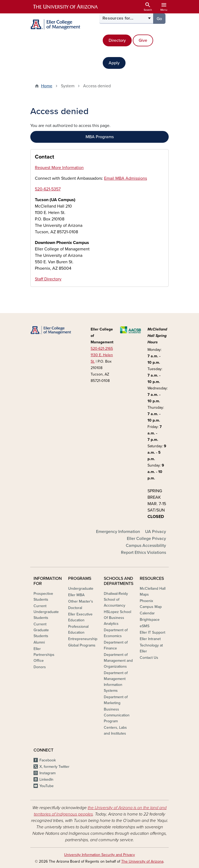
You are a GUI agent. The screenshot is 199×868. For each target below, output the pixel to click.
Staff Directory (48, 279)
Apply (114, 63)
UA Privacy (156, 532)
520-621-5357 (48, 189)
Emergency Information (118, 532)
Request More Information (59, 168)
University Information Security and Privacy (99, 855)
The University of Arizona (142, 861)
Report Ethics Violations (143, 553)
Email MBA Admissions (126, 178)
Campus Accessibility (146, 546)
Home (47, 86)
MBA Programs (100, 137)
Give (143, 40)
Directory (117, 40)
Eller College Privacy (146, 539)
